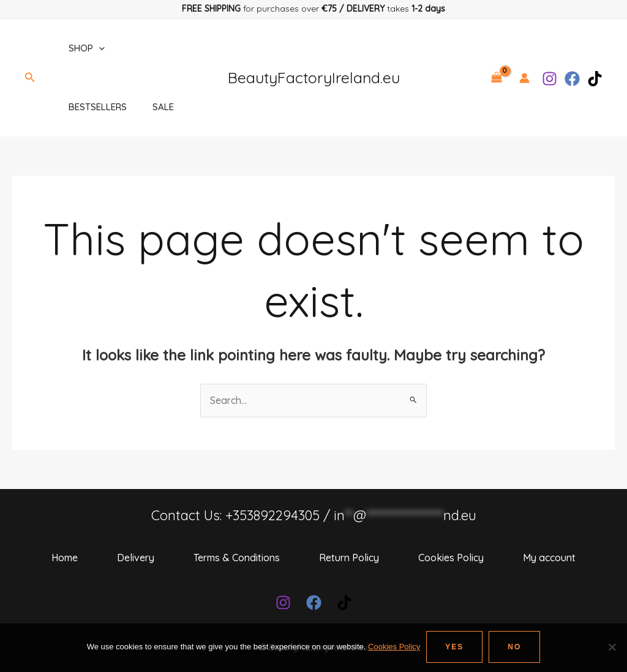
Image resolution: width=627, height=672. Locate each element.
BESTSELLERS (96, 107)
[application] (97, 48)
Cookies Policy (451, 558)
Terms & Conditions (237, 558)
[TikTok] (595, 79)
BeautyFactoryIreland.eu (314, 77)
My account (549, 558)
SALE (163, 107)
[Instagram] (550, 79)
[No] (612, 647)
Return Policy (349, 558)
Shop (85, 48)
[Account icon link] (524, 78)
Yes (454, 647)
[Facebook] (572, 79)
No (514, 647)
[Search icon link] (30, 78)
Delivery (136, 558)
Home (65, 558)
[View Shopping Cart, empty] (496, 78)
